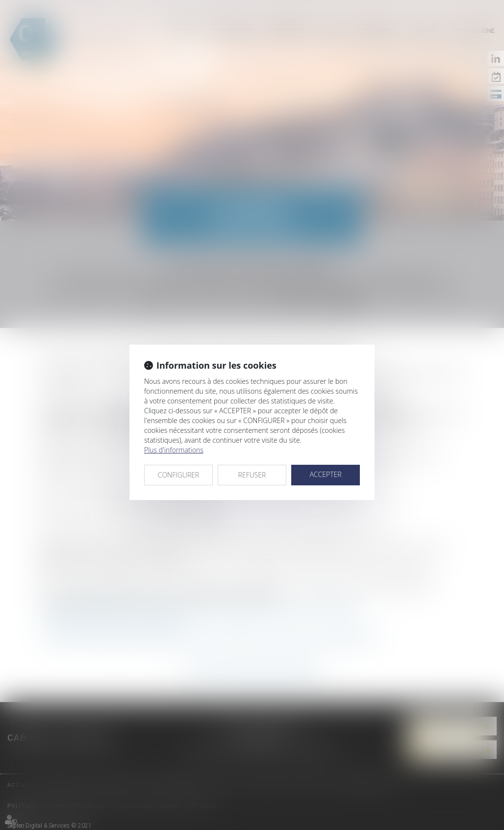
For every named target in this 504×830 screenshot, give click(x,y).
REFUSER (252, 475)
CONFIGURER (179, 475)
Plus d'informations (174, 450)
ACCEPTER (325, 474)
